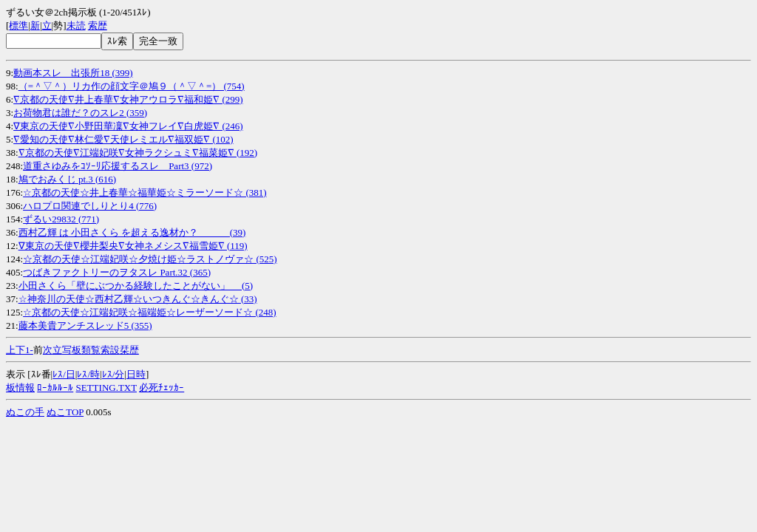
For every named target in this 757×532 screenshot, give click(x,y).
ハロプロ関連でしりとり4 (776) (90, 206)
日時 (136, 374)
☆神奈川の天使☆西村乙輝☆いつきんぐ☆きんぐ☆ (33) (138, 299)
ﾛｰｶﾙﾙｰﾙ (55, 388)
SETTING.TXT (106, 388)
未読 (76, 25)
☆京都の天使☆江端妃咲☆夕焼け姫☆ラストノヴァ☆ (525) (150, 259)
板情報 (20, 388)
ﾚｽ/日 (64, 374)
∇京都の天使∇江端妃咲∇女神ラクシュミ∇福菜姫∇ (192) (138, 153)
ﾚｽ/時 (88, 374)
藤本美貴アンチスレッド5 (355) (85, 325)
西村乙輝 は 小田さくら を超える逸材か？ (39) (132, 232)
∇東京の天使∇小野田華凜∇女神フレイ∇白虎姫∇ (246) (128, 126)
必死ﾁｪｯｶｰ (162, 388)
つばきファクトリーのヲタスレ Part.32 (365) (117, 272)
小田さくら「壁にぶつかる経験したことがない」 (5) (136, 286)
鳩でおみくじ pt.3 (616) (68, 179)
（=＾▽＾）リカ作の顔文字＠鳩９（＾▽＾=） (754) (132, 86)
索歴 (98, 25)
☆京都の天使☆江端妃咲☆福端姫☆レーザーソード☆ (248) (149, 312)
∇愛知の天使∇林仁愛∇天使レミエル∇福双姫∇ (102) (123, 139)
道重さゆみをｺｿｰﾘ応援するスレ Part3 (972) (118, 166)
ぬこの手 (25, 412)
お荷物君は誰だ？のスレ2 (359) (80, 113)
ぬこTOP (65, 412)
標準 (18, 25)
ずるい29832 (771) (61, 219)
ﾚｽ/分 (113, 374)
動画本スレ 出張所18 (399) (73, 73)
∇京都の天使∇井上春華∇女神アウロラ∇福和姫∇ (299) (128, 99)
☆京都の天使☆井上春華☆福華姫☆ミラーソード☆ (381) (145, 192)
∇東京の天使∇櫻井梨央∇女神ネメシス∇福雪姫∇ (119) (133, 246)
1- (29, 350)
